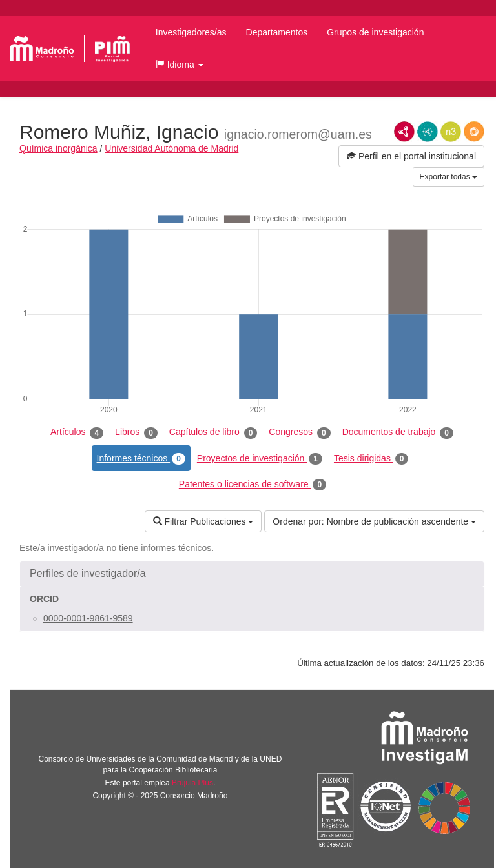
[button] (180, 65)
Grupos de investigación (375, 32)
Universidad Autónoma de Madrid (171, 148)
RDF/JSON (474, 132)
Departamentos (277, 32)
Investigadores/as (191, 32)
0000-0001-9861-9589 (88, 618)
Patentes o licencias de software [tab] (253, 485)
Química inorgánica (58, 148)
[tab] (252, 574)
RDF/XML (404, 132)
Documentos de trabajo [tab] (398, 432)
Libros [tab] (136, 432)
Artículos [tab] (77, 432)
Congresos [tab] (299, 432)
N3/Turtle (451, 132)
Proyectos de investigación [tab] (260, 459)
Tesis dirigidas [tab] (371, 459)
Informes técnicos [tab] (141, 459)
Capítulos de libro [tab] (213, 432)
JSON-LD (428, 132)
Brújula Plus (192, 783)
